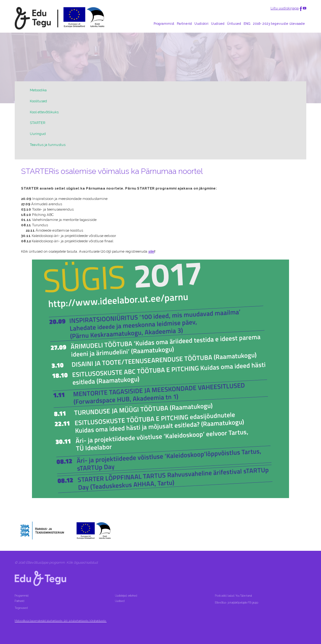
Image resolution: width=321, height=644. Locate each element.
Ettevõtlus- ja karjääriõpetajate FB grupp (237, 603)
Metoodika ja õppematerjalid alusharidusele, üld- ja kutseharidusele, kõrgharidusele (61, 621)
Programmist (164, 24)
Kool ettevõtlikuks (44, 112)
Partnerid (184, 24)
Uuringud (38, 134)
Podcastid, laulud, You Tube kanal (234, 596)
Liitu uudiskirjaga (285, 8)
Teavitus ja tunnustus (48, 145)
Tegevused (21, 608)
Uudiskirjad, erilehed (126, 596)
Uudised (218, 24)
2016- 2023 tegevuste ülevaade (279, 24)
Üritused (234, 24)
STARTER (37, 123)
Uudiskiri (201, 24)
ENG (247, 24)
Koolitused (38, 101)
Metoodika (38, 90)
